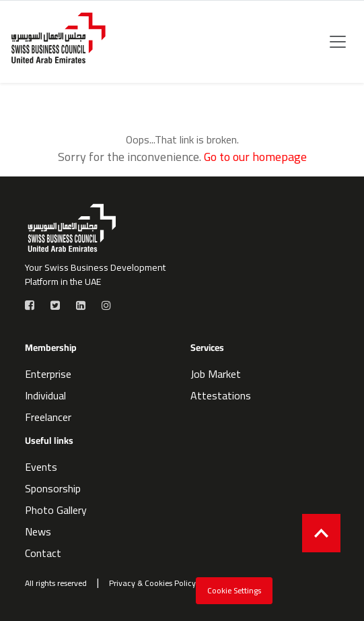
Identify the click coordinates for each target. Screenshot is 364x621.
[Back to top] (321, 533)
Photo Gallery (56, 510)
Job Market (216, 374)
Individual (45, 395)
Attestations (221, 395)
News (38, 531)
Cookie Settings (234, 590)
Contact (43, 553)
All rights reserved (56, 583)
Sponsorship (53, 488)
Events (41, 467)
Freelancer (48, 417)
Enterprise (48, 374)
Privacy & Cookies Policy (152, 583)
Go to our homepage (255, 157)
